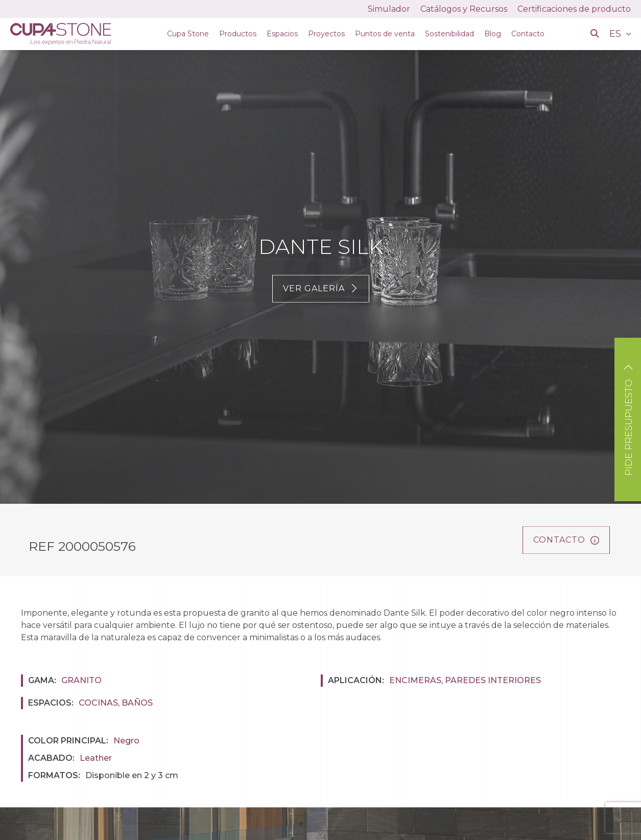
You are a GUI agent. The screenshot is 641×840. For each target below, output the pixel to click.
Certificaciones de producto (574, 9)
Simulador (389, 9)
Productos (238, 34)
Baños (137, 703)
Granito (81, 680)
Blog (493, 34)
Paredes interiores (493, 680)
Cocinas (98, 703)
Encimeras (415, 680)
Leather (96, 758)
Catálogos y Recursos (464, 9)
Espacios (282, 34)
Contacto (528, 34)
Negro (126, 741)
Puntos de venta (385, 34)
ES (616, 34)
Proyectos (326, 34)
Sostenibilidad (449, 34)
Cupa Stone (188, 34)
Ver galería (321, 288)
